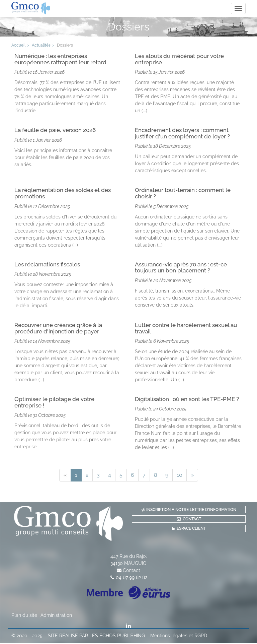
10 (180, 476)
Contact (132, 571)
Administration (56, 616)
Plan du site (24, 616)
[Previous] (65, 476)
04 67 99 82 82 (132, 578)
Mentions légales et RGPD (179, 636)
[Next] (192, 476)
